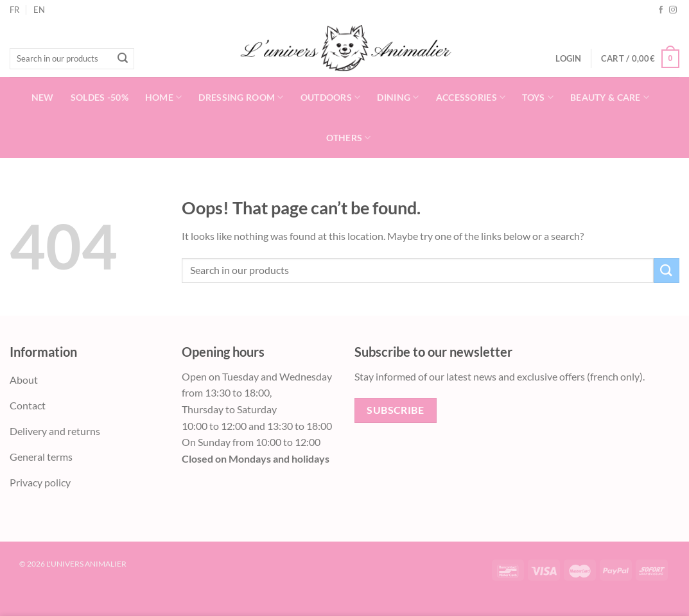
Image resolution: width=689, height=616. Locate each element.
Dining (398, 97)
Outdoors (331, 97)
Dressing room (241, 97)
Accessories (471, 97)
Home (164, 97)
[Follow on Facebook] (661, 10)
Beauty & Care (610, 97)
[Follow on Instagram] (673, 10)
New (43, 97)
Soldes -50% (100, 97)
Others (348, 138)
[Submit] (123, 59)
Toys (538, 97)
